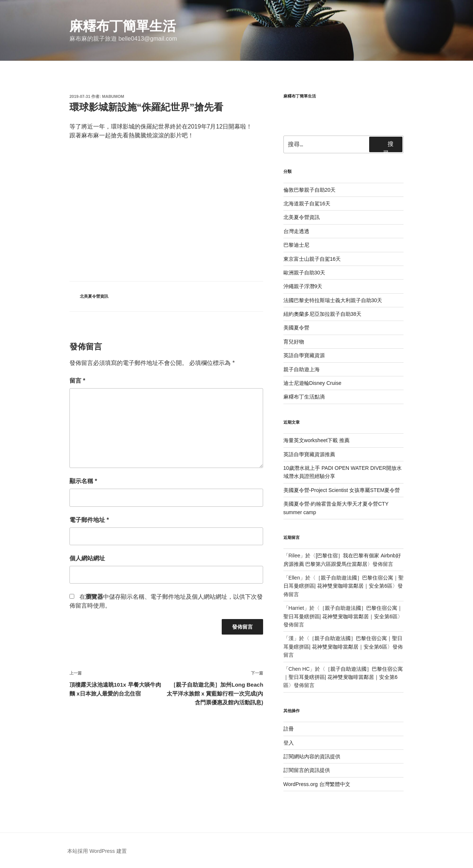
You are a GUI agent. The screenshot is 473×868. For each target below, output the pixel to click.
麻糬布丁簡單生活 (123, 26)
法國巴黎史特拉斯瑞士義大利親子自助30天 (333, 300)
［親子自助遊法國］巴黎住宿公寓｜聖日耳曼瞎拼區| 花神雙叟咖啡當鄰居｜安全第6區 (343, 677)
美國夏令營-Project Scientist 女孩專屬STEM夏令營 (342, 490)
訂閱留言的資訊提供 (307, 770)
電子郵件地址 (89, 520)
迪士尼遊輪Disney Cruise (312, 383)
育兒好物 (294, 342)
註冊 (289, 729)
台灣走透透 (296, 231)
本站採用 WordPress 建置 (97, 851)
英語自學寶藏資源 (304, 355)
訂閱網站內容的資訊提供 (312, 756)
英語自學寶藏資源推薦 (309, 454)
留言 (77, 381)
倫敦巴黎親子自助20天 (310, 190)
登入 (289, 743)
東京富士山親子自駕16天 (312, 259)
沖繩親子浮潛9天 (303, 286)
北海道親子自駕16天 (307, 204)
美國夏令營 (296, 328)
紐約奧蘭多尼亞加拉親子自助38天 (323, 314)
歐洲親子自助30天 (304, 273)
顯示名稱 (83, 481)
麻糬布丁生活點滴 (304, 397)
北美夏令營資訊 (94, 296)
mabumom (113, 96)
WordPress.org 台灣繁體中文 (317, 784)
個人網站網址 (87, 558)
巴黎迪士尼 (296, 245)
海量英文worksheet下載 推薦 (317, 440)
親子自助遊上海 (302, 369)
